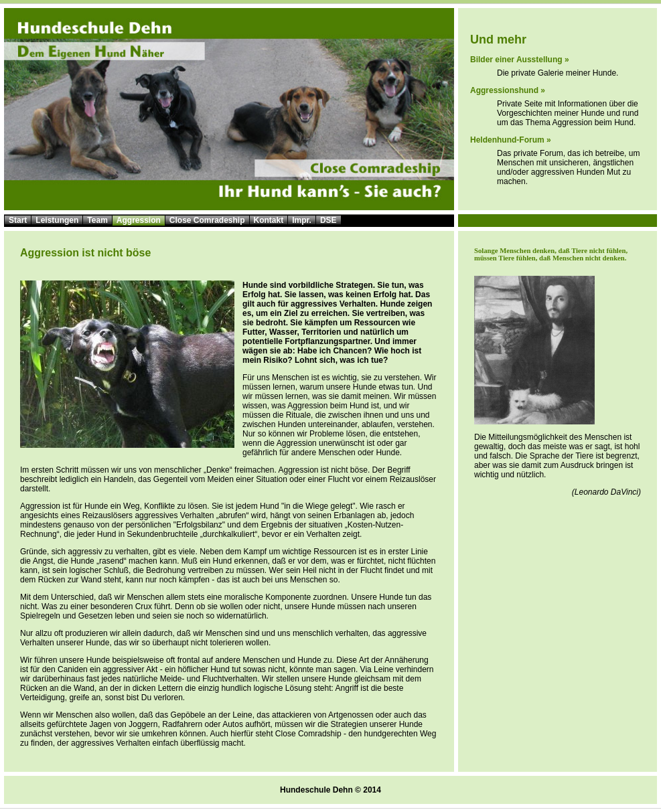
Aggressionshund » (508, 90)
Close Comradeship (207, 220)
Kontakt (269, 220)
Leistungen (57, 220)
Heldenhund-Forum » (511, 140)
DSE (328, 220)
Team (97, 220)
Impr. (302, 220)
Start (18, 220)
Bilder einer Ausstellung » (520, 60)
